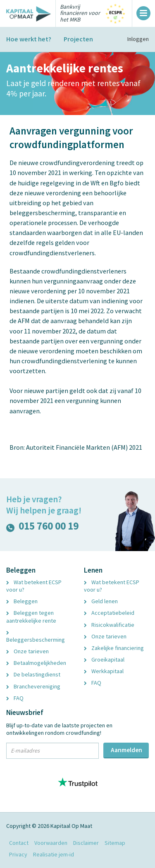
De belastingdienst (33, 674)
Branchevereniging (33, 686)
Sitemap (115, 843)
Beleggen (22, 601)
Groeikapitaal (104, 659)
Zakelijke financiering (114, 648)
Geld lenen (101, 601)
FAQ (15, 698)
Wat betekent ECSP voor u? (34, 586)
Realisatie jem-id (54, 854)
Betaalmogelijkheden (36, 663)
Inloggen (138, 39)
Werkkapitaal (104, 671)
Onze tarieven (27, 651)
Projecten (78, 39)
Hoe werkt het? (29, 39)
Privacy (18, 854)
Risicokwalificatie (109, 625)
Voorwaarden (51, 843)
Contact (19, 843)
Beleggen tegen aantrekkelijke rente (31, 616)
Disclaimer (86, 843)
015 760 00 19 (42, 528)
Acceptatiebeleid (109, 613)
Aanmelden (126, 750)
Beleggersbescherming (36, 637)
